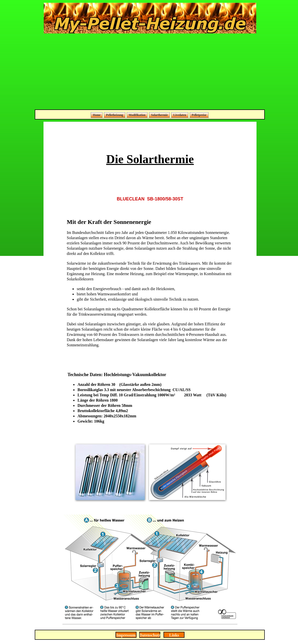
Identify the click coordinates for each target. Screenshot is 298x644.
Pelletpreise (199, 115)
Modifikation (137, 115)
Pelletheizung (115, 115)
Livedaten (180, 115)
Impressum (126, 635)
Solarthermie (159, 115)
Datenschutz (150, 635)
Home (97, 115)
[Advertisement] (150, 72)
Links (174, 635)
